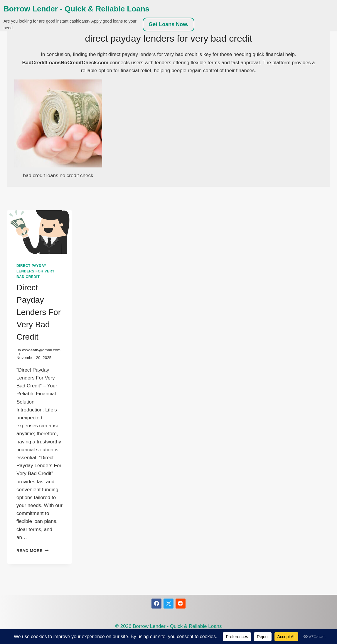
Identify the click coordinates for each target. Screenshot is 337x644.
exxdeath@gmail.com (41, 350)
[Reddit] (181, 604)
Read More (33, 551)
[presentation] (39, 232)
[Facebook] (156, 604)
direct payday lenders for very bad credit (36, 271)
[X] (168, 604)
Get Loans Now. (168, 24)
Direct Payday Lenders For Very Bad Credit (39, 312)
